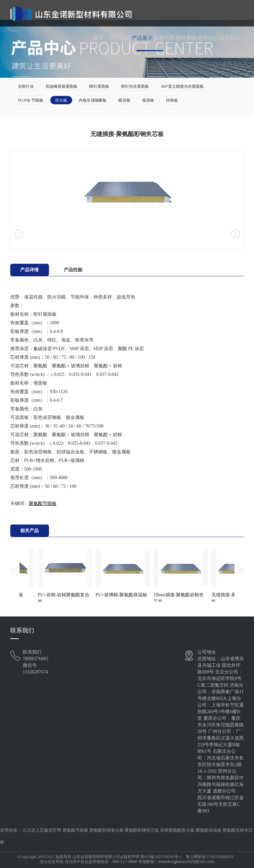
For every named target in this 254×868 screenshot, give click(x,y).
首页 (98, 38)
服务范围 (164, 38)
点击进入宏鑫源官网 (42, 830)
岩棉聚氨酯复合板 (177, 830)
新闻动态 (208, 38)
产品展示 (142, 38)
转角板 (172, 100)
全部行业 (26, 86)
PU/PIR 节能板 (30, 100)
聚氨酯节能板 (75, 830)
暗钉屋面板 (99, 86)
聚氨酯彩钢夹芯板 (142, 830)
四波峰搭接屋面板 (62, 86)
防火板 (61, 100)
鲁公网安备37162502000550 (210, 857)
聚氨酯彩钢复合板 (106, 830)
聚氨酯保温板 (209, 830)
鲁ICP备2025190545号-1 (161, 857)
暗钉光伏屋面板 (135, 86)
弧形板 (148, 100)
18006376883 (36, 659)
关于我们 (120, 38)
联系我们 (230, 38)
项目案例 (186, 38)
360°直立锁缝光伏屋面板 (182, 86)
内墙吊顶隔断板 (93, 100)
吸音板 (124, 100)
